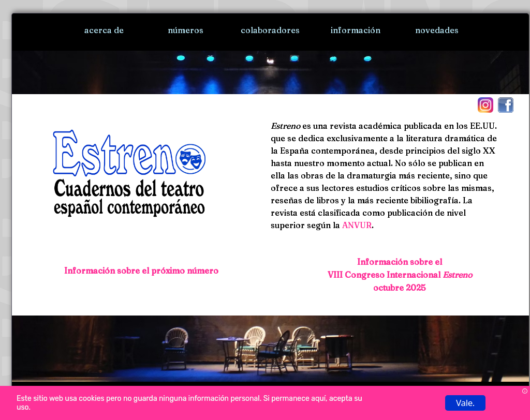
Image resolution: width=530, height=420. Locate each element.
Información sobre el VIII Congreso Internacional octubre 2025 (400, 275)
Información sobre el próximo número (141, 271)
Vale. (465, 403)
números (186, 30)
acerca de (104, 30)
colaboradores (270, 30)
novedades (437, 30)
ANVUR (357, 225)
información (356, 30)
